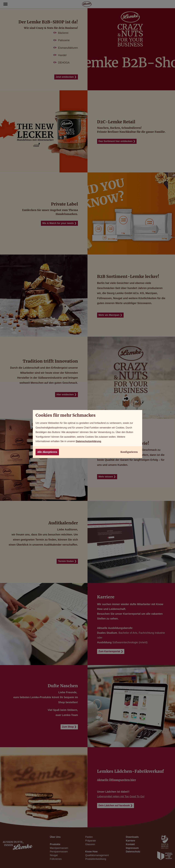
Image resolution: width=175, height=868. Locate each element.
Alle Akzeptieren (47, 452)
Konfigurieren (129, 452)
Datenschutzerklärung (88, 441)
